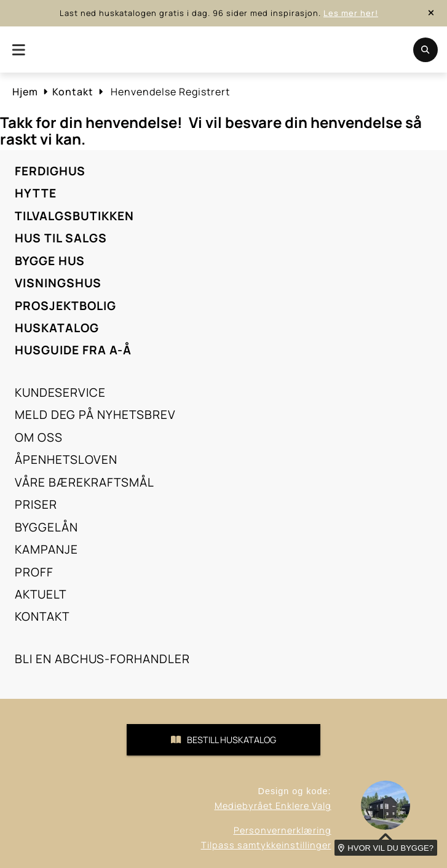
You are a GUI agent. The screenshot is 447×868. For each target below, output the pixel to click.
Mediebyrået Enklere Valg (273, 806)
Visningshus (58, 283)
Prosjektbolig (65, 306)
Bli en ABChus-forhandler (102, 659)
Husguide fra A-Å (73, 350)
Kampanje (46, 549)
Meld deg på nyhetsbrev (95, 415)
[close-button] (431, 13)
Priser (36, 504)
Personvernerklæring (283, 830)
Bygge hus (50, 261)
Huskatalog (57, 328)
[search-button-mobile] (425, 50)
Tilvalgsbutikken (74, 216)
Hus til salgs (61, 238)
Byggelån (46, 527)
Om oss (39, 437)
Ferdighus (50, 171)
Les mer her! (351, 13)
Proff (34, 572)
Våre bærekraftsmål (85, 482)
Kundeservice (60, 392)
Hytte (36, 193)
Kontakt (73, 92)
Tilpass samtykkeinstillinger (266, 845)
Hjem (25, 92)
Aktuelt (41, 594)
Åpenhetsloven (66, 460)
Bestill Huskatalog (223, 740)
